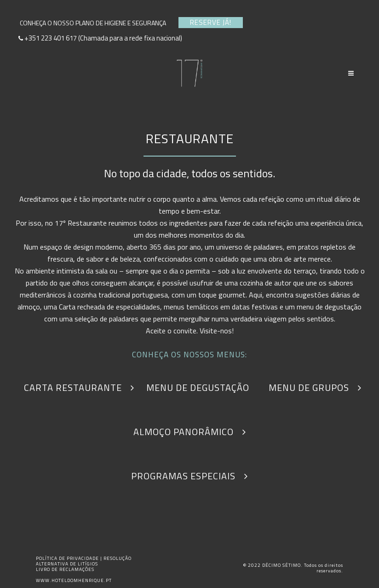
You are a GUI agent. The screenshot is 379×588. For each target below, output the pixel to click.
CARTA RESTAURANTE (79, 387)
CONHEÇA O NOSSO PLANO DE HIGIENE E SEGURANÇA (96, 23)
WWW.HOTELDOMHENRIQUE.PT (74, 580)
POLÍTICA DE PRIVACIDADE (68, 558)
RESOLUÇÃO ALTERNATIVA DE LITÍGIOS (84, 561)
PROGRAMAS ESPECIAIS (189, 476)
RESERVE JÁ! (211, 22)
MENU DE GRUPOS (315, 387)
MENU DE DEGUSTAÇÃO (204, 387)
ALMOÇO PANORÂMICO (190, 432)
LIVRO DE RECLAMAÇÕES (65, 569)
